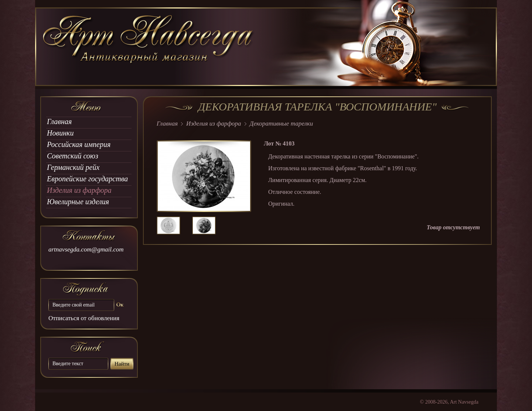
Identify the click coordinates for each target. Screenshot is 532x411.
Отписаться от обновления (84, 318)
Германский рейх (73, 167)
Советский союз (73, 156)
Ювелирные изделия (78, 202)
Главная (59, 121)
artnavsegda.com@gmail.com (86, 249)
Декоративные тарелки (282, 124)
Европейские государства (87, 179)
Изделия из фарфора (79, 190)
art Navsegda (149, 47)
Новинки (60, 133)
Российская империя (79, 144)
